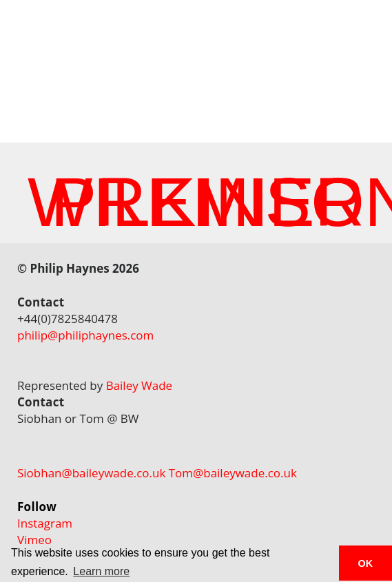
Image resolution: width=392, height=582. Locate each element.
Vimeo (34, 540)
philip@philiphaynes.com (85, 335)
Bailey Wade (140, 385)
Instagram (45, 523)
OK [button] (366, 563)
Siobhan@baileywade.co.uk (91, 473)
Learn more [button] (101, 571)
